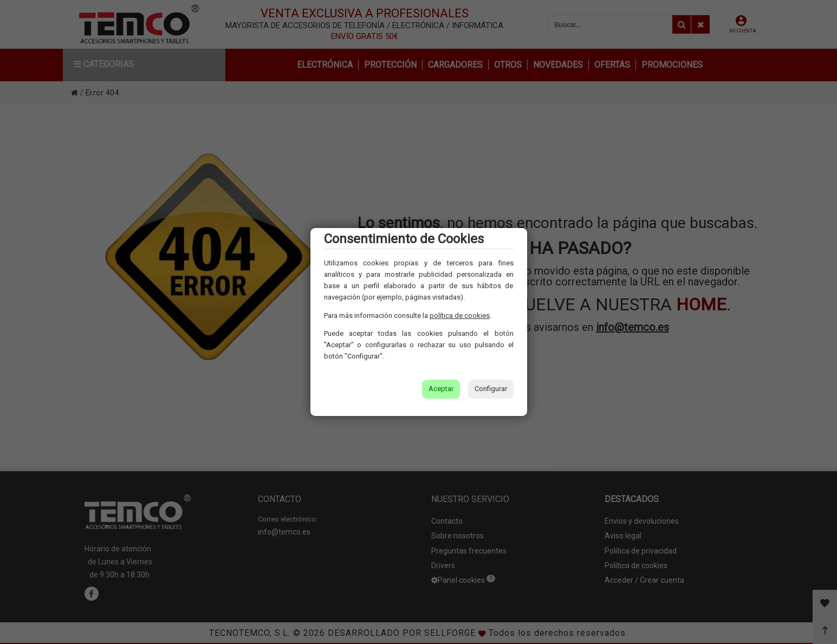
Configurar (491, 389)
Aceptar (441, 389)
